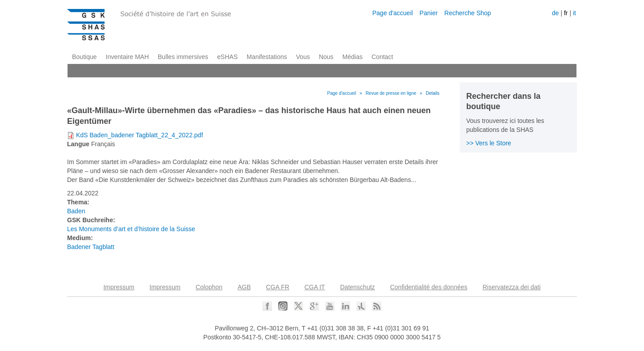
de (555, 13)
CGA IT (315, 287)
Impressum (119, 287)
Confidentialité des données (429, 287)
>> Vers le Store (489, 143)
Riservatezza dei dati (512, 287)
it (574, 13)
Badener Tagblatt (91, 247)
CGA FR (278, 287)
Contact (382, 57)
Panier (428, 13)
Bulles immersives (183, 57)
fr (566, 13)
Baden (76, 211)
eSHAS (228, 57)
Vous (303, 57)
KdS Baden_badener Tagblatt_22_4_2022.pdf (140, 135)
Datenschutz (358, 287)
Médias (353, 57)
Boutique (84, 57)
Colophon (209, 287)
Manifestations (267, 57)
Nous (326, 57)
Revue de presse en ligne (391, 93)
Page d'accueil (392, 13)
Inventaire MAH (127, 57)
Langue (78, 144)
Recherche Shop (468, 13)
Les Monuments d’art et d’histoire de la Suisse (131, 229)
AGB (244, 287)
